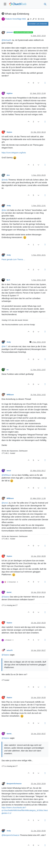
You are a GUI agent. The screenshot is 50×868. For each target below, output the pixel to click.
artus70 (10, 650)
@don (4, 210)
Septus (9, 132)
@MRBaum (6, 475)
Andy (9, 206)
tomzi (9, 471)
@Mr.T (4, 346)
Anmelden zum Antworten (38, 24)
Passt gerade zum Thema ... (13, 259)
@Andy (5, 180)
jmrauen (10, 32)
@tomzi (5, 503)
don (8, 175)
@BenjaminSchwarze (11, 835)
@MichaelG (6, 40)
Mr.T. (8, 280)
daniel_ (9, 592)
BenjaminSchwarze (14, 784)
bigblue (10, 93)
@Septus (5, 597)
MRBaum (10, 395)
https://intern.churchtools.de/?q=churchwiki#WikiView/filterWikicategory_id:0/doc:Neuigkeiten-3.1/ (25, 810)
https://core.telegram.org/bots (14, 153)
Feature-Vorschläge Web (16, 19)
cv (8, 370)
